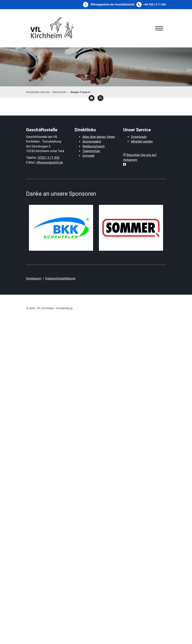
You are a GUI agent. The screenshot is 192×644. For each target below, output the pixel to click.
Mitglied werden (142, 142)
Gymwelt (88, 156)
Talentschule (59, 92)
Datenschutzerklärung (60, 278)
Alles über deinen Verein (99, 137)
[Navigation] (159, 28)
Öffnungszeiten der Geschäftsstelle (113, 4)
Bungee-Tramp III (80, 92)
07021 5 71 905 (49, 158)
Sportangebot (92, 142)
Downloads (139, 137)
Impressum (34, 278)
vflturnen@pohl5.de (49, 163)
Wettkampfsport (93, 146)
